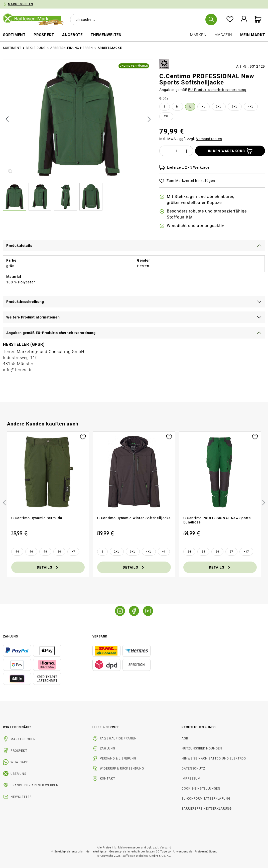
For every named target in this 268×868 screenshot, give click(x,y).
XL (204, 107)
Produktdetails (19, 246)
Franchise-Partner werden (35, 785)
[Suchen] (211, 20)
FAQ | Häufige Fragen (118, 738)
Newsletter (21, 797)
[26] (217, 552)
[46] (31, 552)
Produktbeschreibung (25, 302)
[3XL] (133, 552)
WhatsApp (20, 762)
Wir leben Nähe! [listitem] (17, 727)
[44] (17, 552)
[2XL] (117, 552)
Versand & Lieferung (118, 758)
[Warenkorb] (258, 20)
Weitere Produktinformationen (33, 317)
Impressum (191, 779)
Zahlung (108, 748)
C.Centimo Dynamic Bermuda (37, 518)
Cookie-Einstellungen (201, 789)
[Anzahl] (176, 151)
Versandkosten (209, 139)
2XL (219, 107)
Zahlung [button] (11, 636)
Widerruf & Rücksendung (122, 769)
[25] (203, 552)
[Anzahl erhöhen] (187, 151)
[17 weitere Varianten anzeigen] (246, 552)
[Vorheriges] (7, 119)
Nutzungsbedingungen (202, 748)
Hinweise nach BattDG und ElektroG (214, 758)
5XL (166, 116)
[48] (45, 552)
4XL (251, 107)
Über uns (18, 774)
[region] (78, 135)
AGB (185, 738)
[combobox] (143, 20)
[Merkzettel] (230, 20)
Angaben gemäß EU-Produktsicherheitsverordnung (51, 333)
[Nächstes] (149, 119)
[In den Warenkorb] (230, 151)
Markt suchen (23, 739)
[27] (231, 552)
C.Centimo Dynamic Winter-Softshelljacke (134, 518)
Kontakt (108, 779)
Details (48, 567)
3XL (235, 107)
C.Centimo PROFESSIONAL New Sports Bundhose (217, 520)
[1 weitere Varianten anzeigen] (164, 552)
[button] (16, 197)
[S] (102, 552)
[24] (189, 552)
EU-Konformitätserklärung (206, 799)
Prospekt (19, 751)
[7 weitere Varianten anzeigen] (73, 552)
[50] (59, 552)
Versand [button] (100, 636)
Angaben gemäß (203, 90)
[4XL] (149, 552)
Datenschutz (193, 769)
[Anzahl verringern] (166, 151)
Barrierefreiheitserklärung (207, 809)
